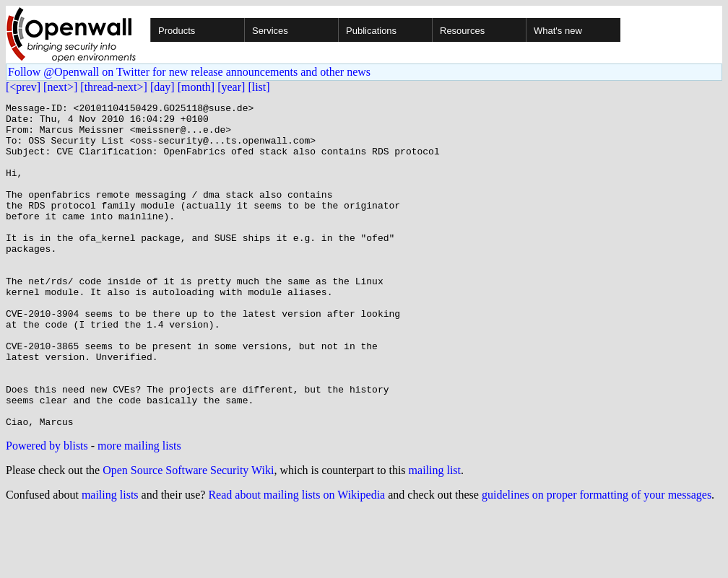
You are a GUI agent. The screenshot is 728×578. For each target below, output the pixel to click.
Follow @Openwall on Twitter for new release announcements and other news (189, 72)
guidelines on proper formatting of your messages (597, 560)
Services (270, 31)
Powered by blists (47, 511)
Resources (462, 31)
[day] (162, 87)
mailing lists (110, 560)
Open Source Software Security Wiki (188, 535)
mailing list (435, 535)
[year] (231, 87)
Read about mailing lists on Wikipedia (296, 560)
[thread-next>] (114, 87)
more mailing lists (139, 511)
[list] (259, 87)
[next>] (60, 87)
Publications (371, 31)
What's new (558, 31)
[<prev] (23, 87)
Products (177, 31)
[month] (196, 87)
